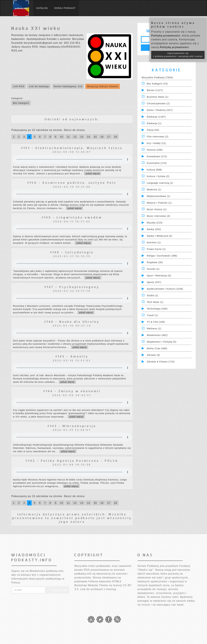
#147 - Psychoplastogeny (72, 287)
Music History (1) (157, 209)
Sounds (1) (153, 269)
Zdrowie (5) (153, 355)
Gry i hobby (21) (156, 143)
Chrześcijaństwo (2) (158, 103)
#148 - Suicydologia (72, 252)
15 (95, 137)
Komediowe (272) (157, 156)
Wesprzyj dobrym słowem (103, 86)
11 (68, 137)
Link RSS (19, 86)
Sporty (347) (154, 282)
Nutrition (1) (154, 242)
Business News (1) (158, 97)
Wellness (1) (154, 329)
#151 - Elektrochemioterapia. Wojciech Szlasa (72, 148)
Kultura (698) (154, 170)
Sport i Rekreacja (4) (159, 276)
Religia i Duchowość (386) (162, 256)
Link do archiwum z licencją (98, 589)
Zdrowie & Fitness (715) (161, 362)
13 (82, 137)
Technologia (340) (157, 309)
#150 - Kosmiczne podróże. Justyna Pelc (72, 183)
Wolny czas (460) (157, 348)
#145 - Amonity (72, 356)
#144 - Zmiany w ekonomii (72, 391)
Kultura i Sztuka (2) (158, 176)
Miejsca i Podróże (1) (159, 203)
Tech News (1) (155, 302)
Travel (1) (152, 315)
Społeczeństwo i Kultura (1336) (165, 289)
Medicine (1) (154, 190)
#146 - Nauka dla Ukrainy (72, 322)
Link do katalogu (39, 86)
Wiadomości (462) (157, 335)
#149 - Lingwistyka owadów (72, 217)
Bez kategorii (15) (157, 84)
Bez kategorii (21, 103)
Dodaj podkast (65, 8)
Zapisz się (57, 590)
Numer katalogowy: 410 (68, 86)
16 (102, 137)
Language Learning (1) (160, 183)
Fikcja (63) (153, 130)
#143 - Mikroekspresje (72, 426)
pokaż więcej (93, 173)
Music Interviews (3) (158, 216)
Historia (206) (155, 150)
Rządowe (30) (155, 262)
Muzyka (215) (155, 223)
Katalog (42, 8)
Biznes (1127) (155, 90)
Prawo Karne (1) (156, 249)
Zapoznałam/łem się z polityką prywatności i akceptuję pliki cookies (178, 55)
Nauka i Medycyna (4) (160, 236)
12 (75, 137)
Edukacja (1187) (156, 117)
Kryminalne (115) (157, 163)
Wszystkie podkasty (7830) (157, 77)
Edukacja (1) (154, 123)
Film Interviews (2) (158, 137)
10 (62, 137)
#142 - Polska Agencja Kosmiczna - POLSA (72, 461)
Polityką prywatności (166, 36)
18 (116, 137)
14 (89, 137)
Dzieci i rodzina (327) (160, 110)
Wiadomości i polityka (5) (162, 342)
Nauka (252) (154, 229)
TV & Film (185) (156, 322)
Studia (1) (153, 295)
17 (109, 137)
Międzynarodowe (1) (159, 196)
